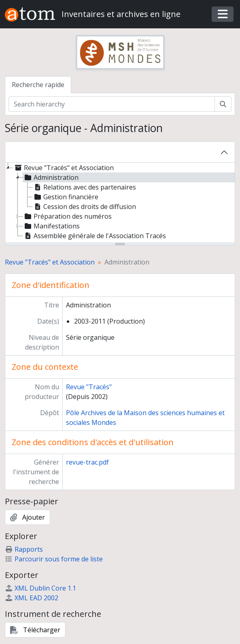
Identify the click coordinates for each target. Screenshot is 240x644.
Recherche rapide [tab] (38, 85)
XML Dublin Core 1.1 (40, 588)
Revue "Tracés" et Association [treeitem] (64, 168)
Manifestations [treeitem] (51, 226)
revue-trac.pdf (87, 462)
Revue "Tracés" (89, 387)
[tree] (120, 203)
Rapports (24, 549)
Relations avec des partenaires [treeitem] (84, 187)
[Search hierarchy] (112, 104)
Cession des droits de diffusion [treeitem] (84, 207)
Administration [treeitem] (51, 177)
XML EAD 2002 (32, 598)
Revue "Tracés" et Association (50, 262)
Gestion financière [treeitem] (66, 197)
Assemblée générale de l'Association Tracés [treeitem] (95, 236)
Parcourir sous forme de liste (54, 559)
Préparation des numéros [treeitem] (67, 216)
